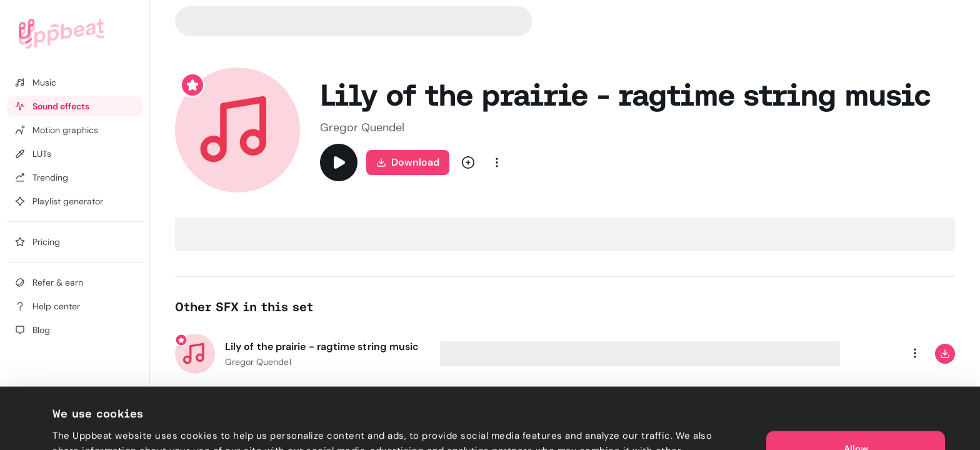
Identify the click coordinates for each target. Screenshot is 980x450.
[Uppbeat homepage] (62, 34)
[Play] (339, 162)
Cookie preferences (98, 426)
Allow (856, 387)
